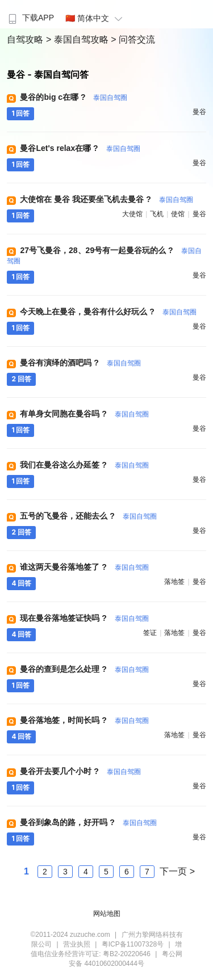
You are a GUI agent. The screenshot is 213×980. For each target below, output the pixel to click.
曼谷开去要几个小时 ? (80, 771)
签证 (150, 633)
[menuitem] (30, 14)
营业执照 (77, 944)
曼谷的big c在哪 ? (74, 97)
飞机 (157, 214)
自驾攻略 (26, 39)
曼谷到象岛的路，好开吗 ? (88, 822)
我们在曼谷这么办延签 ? (84, 465)
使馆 (178, 214)
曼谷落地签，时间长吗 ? (84, 720)
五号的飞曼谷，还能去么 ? (88, 516)
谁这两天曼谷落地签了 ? (84, 567)
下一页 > (177, 871)
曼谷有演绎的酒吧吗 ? (80, 363)
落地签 (174, 582)
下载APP (30, 18)
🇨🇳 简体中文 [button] (95, 18)
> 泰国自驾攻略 (78, 39)
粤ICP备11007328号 (133, 944)
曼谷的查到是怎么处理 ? (84, 669)
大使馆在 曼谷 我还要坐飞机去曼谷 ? (106, 199)
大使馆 (132, 214)
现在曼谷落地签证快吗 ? (84, 618)
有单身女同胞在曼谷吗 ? (84, 414)
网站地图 (107, 914)
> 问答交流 (133, 39)
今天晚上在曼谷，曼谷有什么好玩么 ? (108, 312)
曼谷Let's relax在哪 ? (80, 148)
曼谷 (199, 112)
